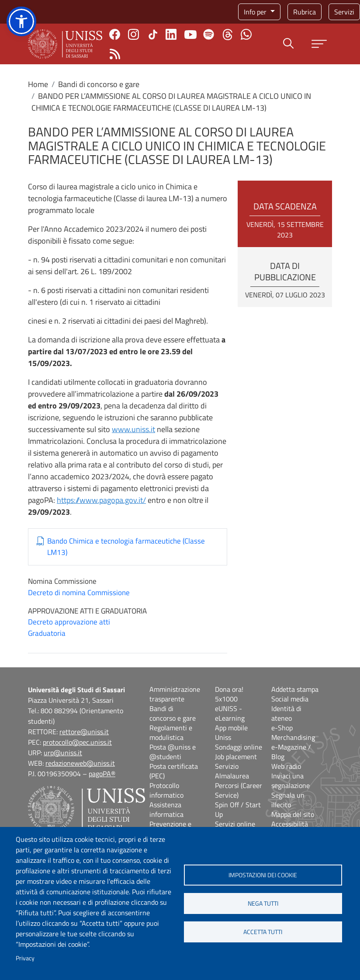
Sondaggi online (239, 747)
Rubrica (305, 12)
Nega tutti (263, 903)
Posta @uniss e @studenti (173, 752)
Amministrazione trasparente (175, 694)
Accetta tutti (263, 932)
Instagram (133, 34)
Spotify (209, 34)
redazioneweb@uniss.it (80, 763)
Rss (115, 54)
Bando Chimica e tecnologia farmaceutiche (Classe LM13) (126, 547)
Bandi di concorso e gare (99, 84)
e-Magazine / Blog (291, 752)
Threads (227, 35)
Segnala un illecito (288, 800)
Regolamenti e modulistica (171, 732)
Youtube (190, 35)
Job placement (236, 757)
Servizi (344, 12)
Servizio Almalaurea (232, 771)
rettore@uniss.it (84, 732)
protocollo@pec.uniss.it (77, 742)
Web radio (286, 766)
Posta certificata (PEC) (174, 771)
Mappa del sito (293, 814)
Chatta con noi (246, 34)
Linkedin (171, 34)
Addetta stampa (295, 689)
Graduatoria (47, 633)
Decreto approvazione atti (69, 622)
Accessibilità (290, 824)
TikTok (153, 35)
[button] (21, 21)
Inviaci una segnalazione (291, 781)
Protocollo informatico (166, 790)
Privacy (25, 958)
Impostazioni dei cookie (263, 875)
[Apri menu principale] (319, 44)
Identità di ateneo (286, 713)
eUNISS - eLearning (230, 713)
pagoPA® (102, 774)
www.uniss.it (133, 429)
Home (38, 84)
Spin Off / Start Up (238, 809)
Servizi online (235, 824)
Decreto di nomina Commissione (79, 593)
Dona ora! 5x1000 (229, 694)
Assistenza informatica (166, 809)
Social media (290, 699)
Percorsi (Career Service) (239, 790)
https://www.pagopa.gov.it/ (101, 500)
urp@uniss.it (63, 753)
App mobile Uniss (231, 732)
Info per (256, 12)
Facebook (115, 34)
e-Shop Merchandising (293, 732)
